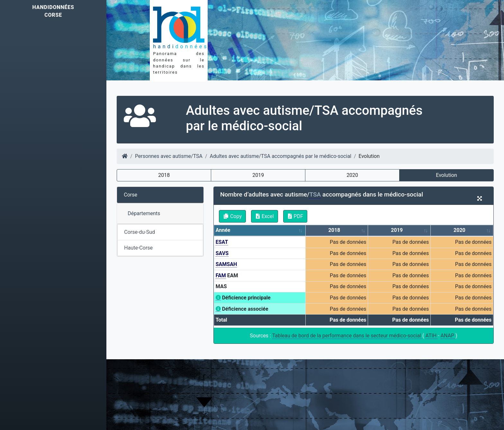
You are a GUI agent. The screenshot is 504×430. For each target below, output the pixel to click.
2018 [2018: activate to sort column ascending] (334, 230)
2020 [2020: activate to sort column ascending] (459, 230)
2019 (258, 175)
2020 (352, 175)
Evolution (446, 175)
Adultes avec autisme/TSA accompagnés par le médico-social (281, 156)
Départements (144, 213)
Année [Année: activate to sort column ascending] (223, 230)
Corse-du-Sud (139, 232)
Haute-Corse (138, 248)
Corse (130, 195)
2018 (164, 175)
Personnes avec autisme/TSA (169, 156)
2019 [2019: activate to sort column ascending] (397, 230)
